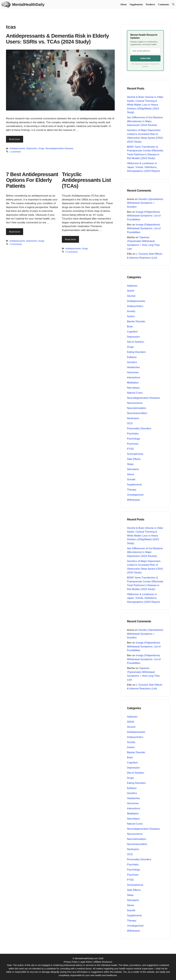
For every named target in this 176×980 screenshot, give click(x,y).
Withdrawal (133, 500)
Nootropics (133, 418)
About (123, 4)
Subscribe (145, 58)
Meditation (133, 383)
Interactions (134, 378)
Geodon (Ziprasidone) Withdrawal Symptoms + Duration (145, 203)
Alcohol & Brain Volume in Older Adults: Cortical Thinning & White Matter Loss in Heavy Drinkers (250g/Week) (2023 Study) (145, 105)
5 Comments (71, 252)
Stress (130, 474)
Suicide (131, 479)
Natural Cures (135, 393)
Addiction (132, 286)
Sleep (130, 464)
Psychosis (133, 444)
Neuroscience (135, 403)
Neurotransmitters (137, 413)
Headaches (133, 367)
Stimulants (133, 469)
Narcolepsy (133, 388)
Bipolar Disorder (136, 321)
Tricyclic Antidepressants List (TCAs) (86, 180)
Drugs (41, 148)
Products (150, 4)
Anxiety (131, 311)
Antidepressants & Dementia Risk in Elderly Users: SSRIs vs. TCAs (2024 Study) (57, 39)
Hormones (133, 372)
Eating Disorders (136, 352)
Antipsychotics (135, 306)
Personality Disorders (139, 428)
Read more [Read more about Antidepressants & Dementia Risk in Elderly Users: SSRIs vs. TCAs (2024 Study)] (15, 139)
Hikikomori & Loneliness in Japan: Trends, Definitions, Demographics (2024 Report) (143, 167)
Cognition (132, 332)
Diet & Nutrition (135, 342)
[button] (173, 4)
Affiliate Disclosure (103, 962)
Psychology (133, 439)
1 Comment (15, 152)
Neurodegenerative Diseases (59, 148)
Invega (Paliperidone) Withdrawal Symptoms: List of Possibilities (144, 216)
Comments (164, 4)
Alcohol (131, 296)
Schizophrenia (135, 454)
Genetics (132, 362)
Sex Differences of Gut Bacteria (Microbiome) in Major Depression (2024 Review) (145, 121)
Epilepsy (132, 357)
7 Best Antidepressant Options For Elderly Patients (32, 180)
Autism (131, 316)
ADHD (130, 291)
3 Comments (16, 244)
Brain (130, 327)
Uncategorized (135, 495)
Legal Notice (86, 962)
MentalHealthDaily (28, 4)
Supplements (136, 4)
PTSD (130, 449)
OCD (130, 423)
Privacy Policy (71, 962)
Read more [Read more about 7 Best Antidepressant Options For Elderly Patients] (15, 232)
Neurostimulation (137, 408)
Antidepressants (17, 148)
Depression (32, 148)
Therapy (132, 490)
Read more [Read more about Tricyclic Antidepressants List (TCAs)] (70, 239)
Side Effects (134, 459)
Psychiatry (133, 434)
